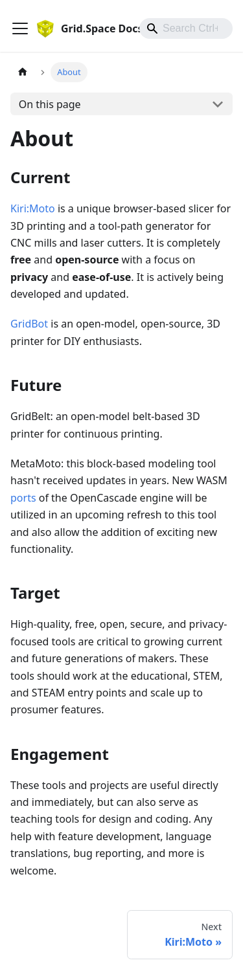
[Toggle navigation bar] (20, 28)
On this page (50, 104)
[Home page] (23, 72)
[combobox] (186, 28)
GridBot (29, 324)
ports (23, 498)
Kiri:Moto (33, 208)
